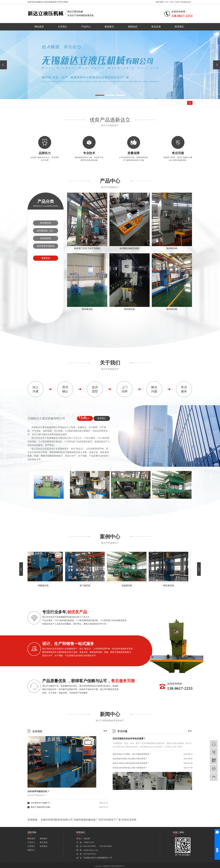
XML (172, 2)
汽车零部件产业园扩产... (41, 803)
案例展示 (109, 27)
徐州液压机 (46, 223)
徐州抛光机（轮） (46, 231)
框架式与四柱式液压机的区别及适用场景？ (131, 763)
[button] (100, 95)
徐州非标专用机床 (46, 246)
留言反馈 (156, 27)
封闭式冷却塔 (129, 820)
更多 (105, 731)
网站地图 (160, 2)
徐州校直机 (46, 238)
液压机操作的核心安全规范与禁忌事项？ (130, 759)
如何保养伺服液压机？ (38, 791)
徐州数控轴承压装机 (130, 248)
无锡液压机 (127, 586)
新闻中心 (31, 850)
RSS (167, 2)
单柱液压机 (169, 586)
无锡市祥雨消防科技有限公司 (57, 820)
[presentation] (3, 65)
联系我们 (179, 27)
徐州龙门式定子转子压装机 (87, 248)
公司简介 (63, 27)
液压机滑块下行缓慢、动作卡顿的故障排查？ (132, 754)
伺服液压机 (44, 586)
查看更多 (46, 258)
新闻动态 (133, 27)
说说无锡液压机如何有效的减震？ (129, 739)
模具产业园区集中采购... (41, 807)
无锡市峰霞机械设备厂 (86, 820)
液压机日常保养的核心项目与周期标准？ (130, 768)
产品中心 (86, 27)
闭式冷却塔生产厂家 (110, 820)
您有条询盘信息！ (184, 2)
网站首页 (39, 27)
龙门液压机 (86, 586)
